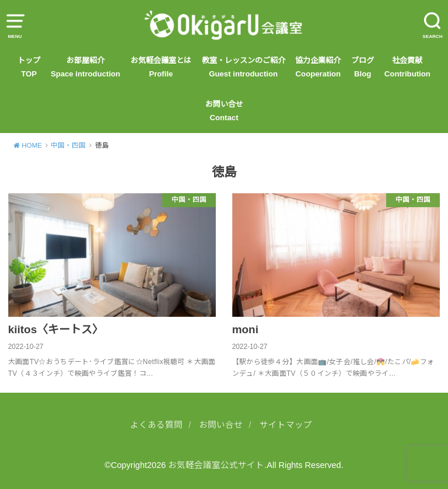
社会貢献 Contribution (407, 67)
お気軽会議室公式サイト (216, 465)
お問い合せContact (224, 111)
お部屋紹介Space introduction (85, 67)
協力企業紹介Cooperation (318, 67)
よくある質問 (156, 425)
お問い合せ (221, 425)
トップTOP (29, 67)
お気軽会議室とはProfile (161, 67)
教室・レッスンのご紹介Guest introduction (244, 67)
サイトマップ (286, 425)
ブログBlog (363, 67)
